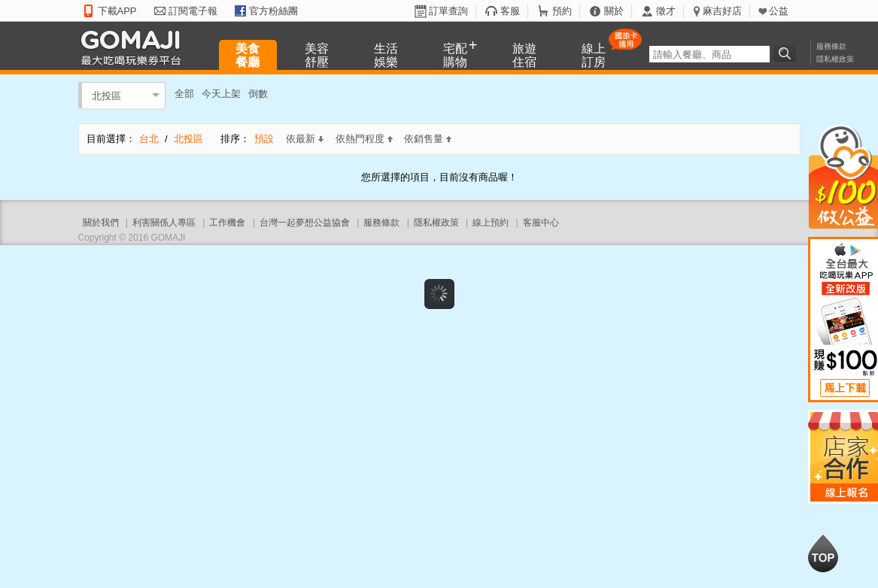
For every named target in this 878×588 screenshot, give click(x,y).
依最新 (305, 139)
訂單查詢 (448, 11)
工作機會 (227, 223)
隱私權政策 (835, 59)
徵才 (666, 11)
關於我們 (101, 223)
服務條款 (831, 46)
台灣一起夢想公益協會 (305, 223)
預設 (264, 139)
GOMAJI (135, 47)
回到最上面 (823, 553)
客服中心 (541, 223)
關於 (614, 11)
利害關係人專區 (164, 223)
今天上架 (221, 94)
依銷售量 (428, 139)
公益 (779, 11)
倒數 (258, 94)
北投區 (106, 95)
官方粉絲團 (273, 11)
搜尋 (787, 53)
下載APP (117, 11)
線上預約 (491, 223)
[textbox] (709, 54)
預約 (562, 11)
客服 (510, 11)
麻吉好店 (722, 11)
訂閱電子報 (193, 11)
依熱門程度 (364, 139)
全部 (184, 94)
